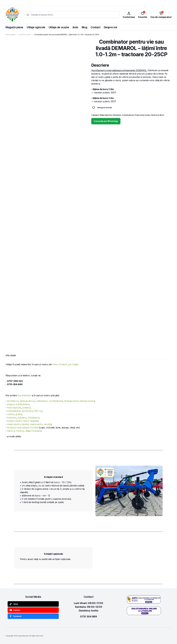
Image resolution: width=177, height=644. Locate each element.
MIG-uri (38, 411)
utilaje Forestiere (33, 431)
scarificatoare (22, 404)
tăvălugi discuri (27, 401)
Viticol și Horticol (15, 431)
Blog (84, 27)
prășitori (26, 408)
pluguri (11, 404)
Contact (95, 27)
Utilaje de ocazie (59, 27)
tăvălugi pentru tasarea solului (79, 401)
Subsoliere (117, 115)
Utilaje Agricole (106, 115)
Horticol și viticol (25, 35)
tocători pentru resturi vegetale (23, 421)
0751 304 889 (88, 617)
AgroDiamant (24, 395)
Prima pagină (11, 35)
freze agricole (14, 408)
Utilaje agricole (36, 27)
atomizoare (27, 411)
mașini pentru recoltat (41, 424)
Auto (75, 27)
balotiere (22, 418)
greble (19, 414)
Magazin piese (14, 27)
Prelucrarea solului (142, 115)
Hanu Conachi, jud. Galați (65, 364)
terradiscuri (13, 401)
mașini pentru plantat (18, 424)
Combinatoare (128, 115)
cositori (11, 414)
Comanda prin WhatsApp (106, 121)
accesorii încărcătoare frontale (23, 428)
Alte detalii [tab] (11, 355)
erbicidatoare (14, 411)
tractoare (12, 418)
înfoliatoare (33, 418)
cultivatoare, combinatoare (49, 401)
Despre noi (110, 27)
